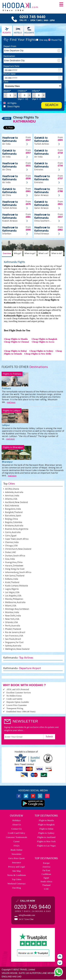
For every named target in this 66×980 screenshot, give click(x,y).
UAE (46, 889)
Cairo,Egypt (11, 536)
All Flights (12, 103)
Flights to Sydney (46, 833)
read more (11, 402)
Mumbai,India (12, 612)
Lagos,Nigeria (12, 589)
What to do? (57, 253)
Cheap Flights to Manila (16, 339)
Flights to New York (46, 841)
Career (17, 841)
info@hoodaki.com (27, 915)
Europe (46, 863)
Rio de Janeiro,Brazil (15, 632)
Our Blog (17, 888)
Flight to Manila (46, 820)
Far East (46, 870)
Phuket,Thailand (13, 629)
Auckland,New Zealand (16, 502)
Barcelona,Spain (13, 516)
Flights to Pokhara (12, 374)
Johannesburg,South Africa (18, 572)
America (46, 867)
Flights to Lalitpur (12, 411)
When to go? (30, 253)
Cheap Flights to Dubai (15, 351)
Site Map (16, 871)
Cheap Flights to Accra (43, 342)
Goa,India (10, 559)
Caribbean (46, 874)
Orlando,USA (11, 622)
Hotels (18, 33)
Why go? (18, 253)
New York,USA (12, 619)
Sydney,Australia (13, 646)
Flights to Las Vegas (46, 846)
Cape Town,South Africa (17, 539)
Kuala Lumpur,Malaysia (17, 586)
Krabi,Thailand (12, 582)
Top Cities (17, 879)
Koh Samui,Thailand (15, 576)
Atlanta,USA (11, 499)
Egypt (46, 878)
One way (43, 40)
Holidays (29, 33)
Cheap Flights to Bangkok (44, 339)
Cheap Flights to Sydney (41, 351)
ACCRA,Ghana (12, 489)
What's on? (43, 253)
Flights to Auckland (46, 837)
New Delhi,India (13, 616)
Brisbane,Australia (14, 526)
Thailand (46, 885)
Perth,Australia (13, 626)
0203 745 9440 (33, 907)
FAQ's (17, 846)
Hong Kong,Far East (15, 569)
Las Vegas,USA (12, 592)
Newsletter (17, 854)
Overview (7, 253)
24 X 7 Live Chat (26, 919)
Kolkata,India (12, 579)
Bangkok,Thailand (14, 512)
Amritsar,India (12, 496)
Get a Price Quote (17, 858)
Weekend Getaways (17, 884)
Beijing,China (12, 519)
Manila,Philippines (14, 599)
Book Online (17, 850)
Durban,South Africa (15, 556)
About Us (17, 825)
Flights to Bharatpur (13, 447)
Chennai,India (12, 542)
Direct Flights (13, 107)
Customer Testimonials (17, 837)
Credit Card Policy (17, 833)
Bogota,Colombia (14, 522)
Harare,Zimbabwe (14, 566)
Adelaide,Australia (14, 492)
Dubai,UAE (10, 552)
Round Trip (57, 40)
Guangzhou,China (14, 562)
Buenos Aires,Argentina (17, 529)
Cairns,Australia (13, 532)
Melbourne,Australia (15, 602)
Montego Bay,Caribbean (17, 609)
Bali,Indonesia (12, 506)
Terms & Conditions (17, 875)
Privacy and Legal (17, 867)
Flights (7, 33)
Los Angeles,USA (13, 596)
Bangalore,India (13, 509)
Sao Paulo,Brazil (13, 639)
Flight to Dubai (46, 829)
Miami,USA (11, 606)
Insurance (17, 862)
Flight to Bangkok (46, 825)
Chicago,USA (11, 546)
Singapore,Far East (14, 642)
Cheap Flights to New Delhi (38, 354)
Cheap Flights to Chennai (16, 342)
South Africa (46, 881)
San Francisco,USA (14, 636)
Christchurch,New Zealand (18, 549)
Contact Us (17, 829)
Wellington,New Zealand (17, 649)
